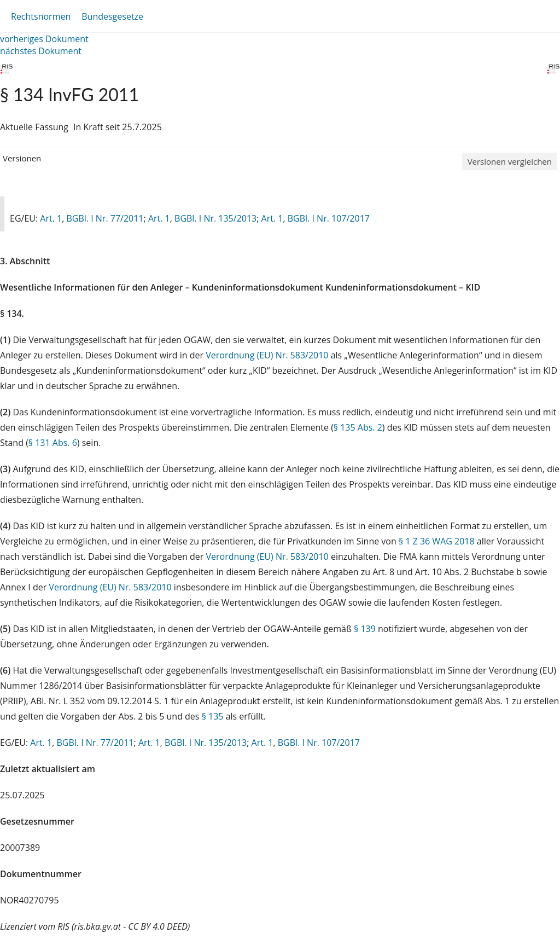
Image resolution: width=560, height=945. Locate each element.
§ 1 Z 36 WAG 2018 (437, 541)
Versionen (22, 158)
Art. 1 (51, 218)
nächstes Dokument (41, 51)
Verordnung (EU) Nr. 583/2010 (268, 355)
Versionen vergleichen (510, 161)
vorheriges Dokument (44, 39)
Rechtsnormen (41, 16)
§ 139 (365, 629)
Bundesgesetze (112, 16)
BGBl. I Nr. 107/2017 (329, 218)
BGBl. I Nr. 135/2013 (215, 218)
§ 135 (213, 716)
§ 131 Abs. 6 (53, 443)
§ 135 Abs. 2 (358, 427)
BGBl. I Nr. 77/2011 (105, 218)
